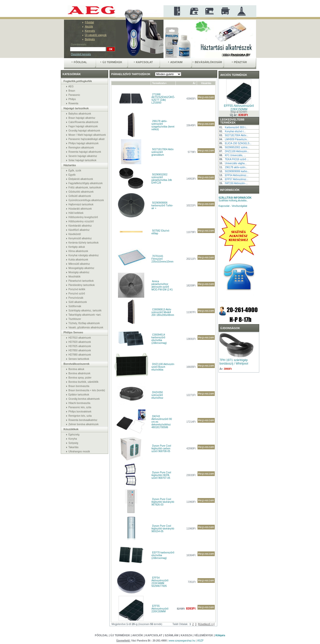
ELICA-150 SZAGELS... (238, 143)
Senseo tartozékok (79, 359)
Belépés (90, 39)
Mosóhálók (74, 277)
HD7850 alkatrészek (80, 350)
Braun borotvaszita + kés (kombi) (87, 390)
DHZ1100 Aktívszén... (237, 151)
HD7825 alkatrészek (80, 346)
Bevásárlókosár (207, 62)
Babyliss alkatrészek (80, 114)
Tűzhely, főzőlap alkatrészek (84, 323)
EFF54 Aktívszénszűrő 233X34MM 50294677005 (160, 582)
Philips (72, 99)
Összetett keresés (81, 54)
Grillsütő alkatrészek (80, 196)
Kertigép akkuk (77, 247)
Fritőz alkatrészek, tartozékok (85, 188)
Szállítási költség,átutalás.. (235, 199)
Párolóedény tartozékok (82, 285)
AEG (71, 86)
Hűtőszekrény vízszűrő (81, 221)
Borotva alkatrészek (79, 373)
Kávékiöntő (75, 234)
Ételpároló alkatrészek (81, 179)
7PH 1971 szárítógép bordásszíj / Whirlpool (234, 362)
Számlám (171, 635)
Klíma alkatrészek (78, 251)
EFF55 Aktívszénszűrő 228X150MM (160, 609)
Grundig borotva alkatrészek (84, 399)
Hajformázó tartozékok (81, 204)
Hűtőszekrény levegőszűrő (83, 217)
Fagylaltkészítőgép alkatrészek (86, 183)
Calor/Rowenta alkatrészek (83, 122)
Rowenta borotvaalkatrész (83, 420)
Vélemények (204, 635)
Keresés (90, 31)
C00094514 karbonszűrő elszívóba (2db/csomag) (159, 339)
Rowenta (73, 103)
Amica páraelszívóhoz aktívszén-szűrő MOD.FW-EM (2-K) (162, 285)
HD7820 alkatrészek (80, 342)
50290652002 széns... (237, 147)
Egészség (74, 435)
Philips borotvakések (80, 412)
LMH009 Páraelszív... (237, 139)
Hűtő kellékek (76, 213)
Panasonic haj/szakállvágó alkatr (87, 139)
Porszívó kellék (77, 289)
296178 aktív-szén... (236, 167)
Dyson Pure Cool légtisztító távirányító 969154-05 (163, 529)
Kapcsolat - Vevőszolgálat (233, 206)
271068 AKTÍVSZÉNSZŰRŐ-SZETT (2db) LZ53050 (163, 99)
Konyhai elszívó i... (235, 131)
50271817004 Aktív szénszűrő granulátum (162, 152)
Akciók (89, 26)
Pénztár (239, 62)
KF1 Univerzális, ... (235, 155)
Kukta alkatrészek (78, 260)
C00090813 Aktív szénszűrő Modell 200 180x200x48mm (163, 312)
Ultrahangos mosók (79, 451)
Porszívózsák (76, 298)
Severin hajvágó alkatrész (83, 156)
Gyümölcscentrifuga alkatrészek (86, 200)
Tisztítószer (75, 319)
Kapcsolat (143, 62)
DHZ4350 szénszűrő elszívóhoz (157, 395)
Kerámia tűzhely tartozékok (84, 243)
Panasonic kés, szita (80, 407)
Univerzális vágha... (236, 163)
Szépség (73, 443)
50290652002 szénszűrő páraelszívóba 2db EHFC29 (162, 179)
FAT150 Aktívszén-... (236, 183)
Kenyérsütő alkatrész (80, 238)
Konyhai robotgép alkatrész (84, 255)
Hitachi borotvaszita (79, 403)
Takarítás (74, 447)
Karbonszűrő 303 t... (236, 127)
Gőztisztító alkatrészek (81, 192)
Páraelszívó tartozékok (81, 281)
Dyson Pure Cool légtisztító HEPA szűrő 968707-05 (161, 475)
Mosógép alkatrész (79, 272)
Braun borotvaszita (79, 386)
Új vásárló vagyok (96, 35)
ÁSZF (200, 641)
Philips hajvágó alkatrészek (84, 143)
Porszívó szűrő (77, 294)
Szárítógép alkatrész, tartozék (85, 311)
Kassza (186, 635)
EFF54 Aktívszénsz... (236, 175)
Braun (72, 91)
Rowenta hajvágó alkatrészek (85, 152)
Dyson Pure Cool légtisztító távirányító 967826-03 (163, 502)
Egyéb (72, 175)
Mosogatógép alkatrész (81, 268)
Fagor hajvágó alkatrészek (83, 126)
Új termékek (111, 62)
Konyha (73, 439)
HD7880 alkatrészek (80, 355)
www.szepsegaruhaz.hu (182, 641)
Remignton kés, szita (80, 416)
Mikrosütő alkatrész (79, 264)
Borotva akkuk (76, 369)
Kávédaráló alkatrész (80, 226)
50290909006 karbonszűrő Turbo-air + (162, 205)
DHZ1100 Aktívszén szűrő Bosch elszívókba (163, 367)
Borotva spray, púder (80, 378)
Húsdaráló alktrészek (80, 209)
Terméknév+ (159, 83)
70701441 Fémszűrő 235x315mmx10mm (162, 259)
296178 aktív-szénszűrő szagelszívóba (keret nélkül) (163, 125)
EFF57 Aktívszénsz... (236, 179)
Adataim (175, 62)
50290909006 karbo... (237, 171)
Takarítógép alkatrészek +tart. (85, 315)
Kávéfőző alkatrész (79, 230)
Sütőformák (75, 306)
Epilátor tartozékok (79, 395)
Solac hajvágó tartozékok (82, 160)
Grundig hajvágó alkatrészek (84, 131)
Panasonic (74, 95)
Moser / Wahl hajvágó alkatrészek (87, 135)
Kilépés (220, 635)
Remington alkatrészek (81, 148)
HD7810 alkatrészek (80, 338)
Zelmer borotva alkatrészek (84, 424)
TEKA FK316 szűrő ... (237, 159)
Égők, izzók (75, 171)
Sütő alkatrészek (78, 302)
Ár (194, 83)
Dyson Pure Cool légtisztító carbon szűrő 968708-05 (161, 449)
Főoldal (89, 22)
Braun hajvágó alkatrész (82, 118)
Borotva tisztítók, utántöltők (83, 382)
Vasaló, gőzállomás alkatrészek (86, 327)
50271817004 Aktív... (236, 135)
